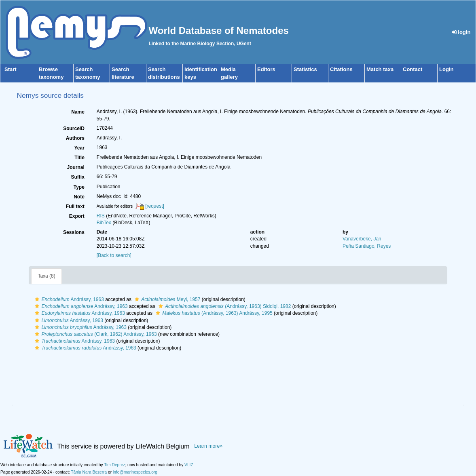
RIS (101, 216)
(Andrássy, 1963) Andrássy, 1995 (213, 313)
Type (79, 187)
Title (79, 158)
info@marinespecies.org (135, 472)
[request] (155, 206)
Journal (75, 167)
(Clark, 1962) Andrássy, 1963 (95, 334)
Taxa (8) (46, 276)
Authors (75, 138)
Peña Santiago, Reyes (367, 246)
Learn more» (208, 446)
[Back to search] (114, 255)
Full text (75, 206)
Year (79, 148)
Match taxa (380, 69)
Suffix (77, 177)
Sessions (74, 232)
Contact (413, 69)
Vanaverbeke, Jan (362, 239)
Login (446, 69)
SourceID (74, 128)
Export (77, 216)
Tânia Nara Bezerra (89, 472)
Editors (266, 69)
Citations (341, 69)
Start (11, 69)
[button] (37, 299)
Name (78, 112)
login (461, 32)
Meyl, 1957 (166, 299)
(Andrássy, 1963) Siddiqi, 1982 (224, 306)
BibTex (104, 223)
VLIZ (189, 465)
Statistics (305, 69)
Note (79, 197)
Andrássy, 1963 (68, 299)
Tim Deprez (114, 465)
